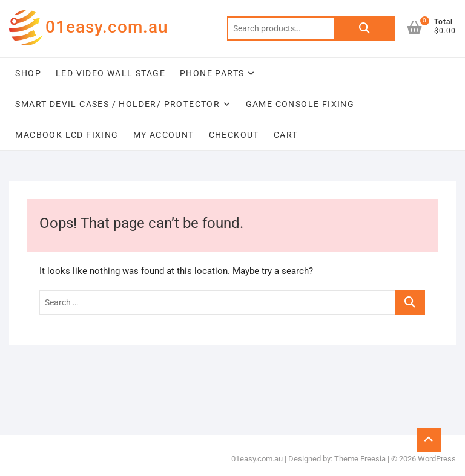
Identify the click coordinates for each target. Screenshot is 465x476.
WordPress (437, 459)
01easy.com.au (107, 27)
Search (364, 28)
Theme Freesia (360, 459)
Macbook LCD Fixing (67, 135)
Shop (28, 73)
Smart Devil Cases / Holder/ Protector (117, 104)
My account (164, 135)
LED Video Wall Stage (110, 73)
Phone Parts (212, 73)
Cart (286, 135)
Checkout (234, 135)
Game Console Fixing (300, 104)
